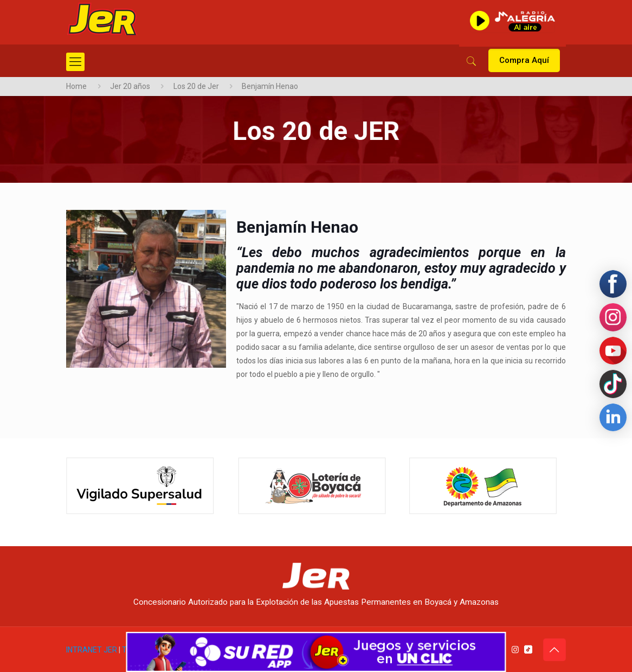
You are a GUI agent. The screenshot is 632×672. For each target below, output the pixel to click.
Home (76, 86)
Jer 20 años (130, 86)
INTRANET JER (92, 650)
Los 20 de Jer (196, 86)
